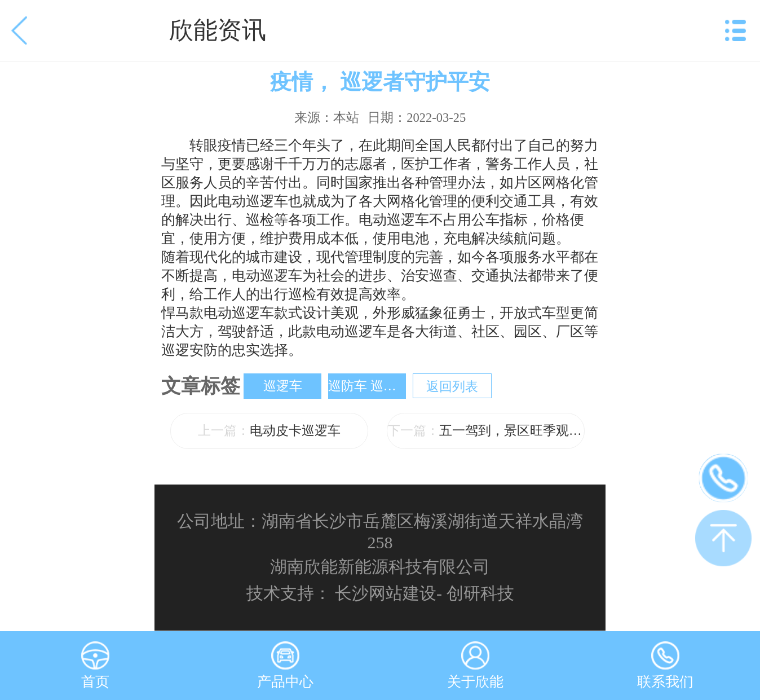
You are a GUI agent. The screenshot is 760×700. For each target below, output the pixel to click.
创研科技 (480, 593)
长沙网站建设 (386, 593)
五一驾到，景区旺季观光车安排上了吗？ (486, 431)
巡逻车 (283, 386)
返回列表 (452, 387)
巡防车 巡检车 (367, 386)
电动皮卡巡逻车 (269, 431)
